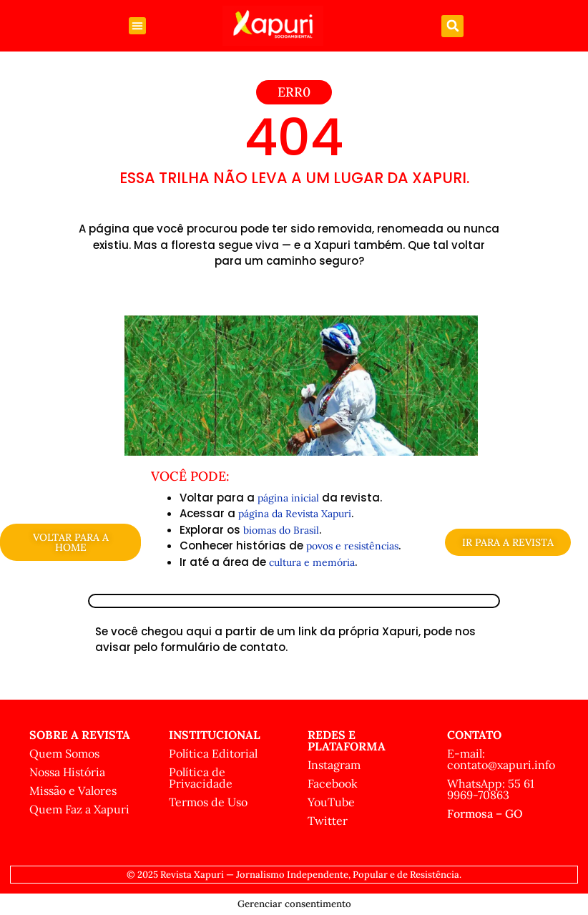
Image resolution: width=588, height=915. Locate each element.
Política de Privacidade (201, 778)
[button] (137, 26)
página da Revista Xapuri (295, 514)
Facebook (333, 783)
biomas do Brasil (281, 530)
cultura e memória (312, 562)
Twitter (328, 821)
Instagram (334, 765)
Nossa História (67, 772)
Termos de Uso (208, 802)
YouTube (331, 802)
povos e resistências (352, 546)
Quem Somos (64, 753)
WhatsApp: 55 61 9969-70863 (491, 789)
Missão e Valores (73, 791)
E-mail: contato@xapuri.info (501, 759)
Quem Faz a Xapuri (79, 809)
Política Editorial (213, 753)
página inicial (288, 498)
